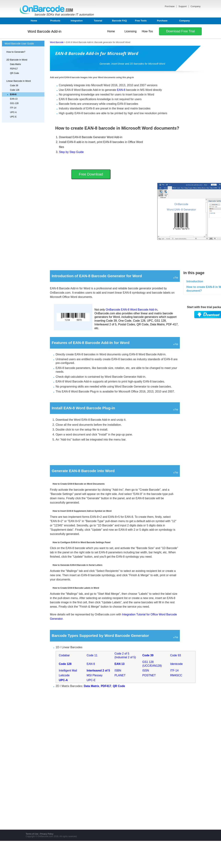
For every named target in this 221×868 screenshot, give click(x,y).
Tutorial (98, 21)
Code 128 (15, 90)
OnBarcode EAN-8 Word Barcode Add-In (132, 310)
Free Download (91, 174)
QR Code (14, 73)
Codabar (64, 655)
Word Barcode (57, 42)
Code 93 (176, 655)
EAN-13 (14, 99)
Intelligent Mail (68, 671)
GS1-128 (14, 103)
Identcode (176, 664)
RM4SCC (176, 675)
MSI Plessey (95, 675)
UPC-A (13, 112)
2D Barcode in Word (17, 60)
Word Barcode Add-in (45, 32)
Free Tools (141, 21)
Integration (77, 21)
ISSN (146, 671)
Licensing (131, 31)
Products (55, 21)
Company (196, 6)
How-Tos (147, 31)
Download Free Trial (180, 31)
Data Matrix (15, 64)
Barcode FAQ (119, 21)
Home (34, 21)
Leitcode (64, 675)
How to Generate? (16, 52)
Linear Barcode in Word (19, 81)
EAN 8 (91, 664)
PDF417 (14, 69)
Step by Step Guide (71, 152)
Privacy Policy (47, 834)
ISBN (118, 671)
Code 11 (92, 655)
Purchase (170, 6)
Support (183, 6)
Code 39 (14, 85)
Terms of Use (32, 834)
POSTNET (149, 675)
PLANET (120, 675)
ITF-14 (13, 108)
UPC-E (13, 117)
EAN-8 (121, 90)
